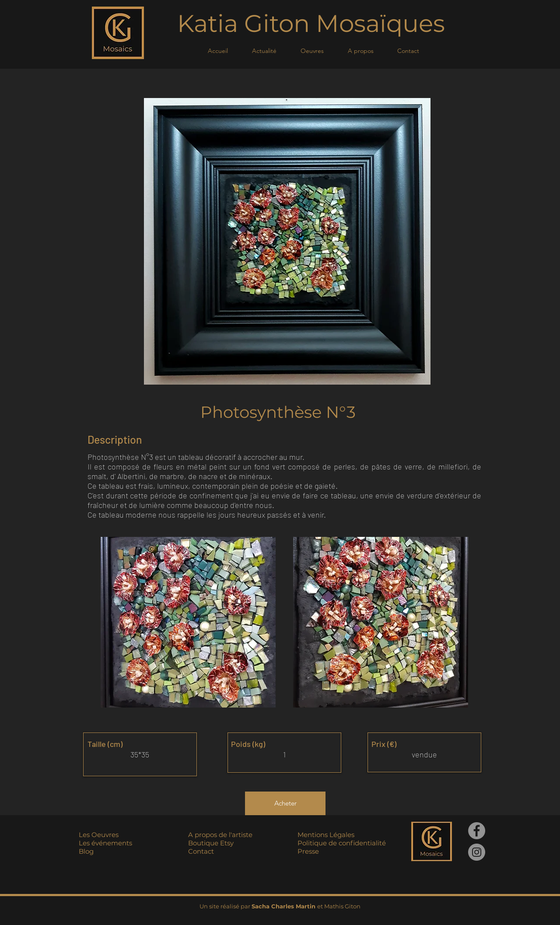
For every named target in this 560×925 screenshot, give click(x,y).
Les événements (105, 843)
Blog (86, 851)
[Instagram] (477, 852)
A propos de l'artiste (220, 835)
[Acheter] (285, 803)
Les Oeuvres (99, 835)
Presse (308, 851)
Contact (201, 851)
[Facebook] (477, 831)
